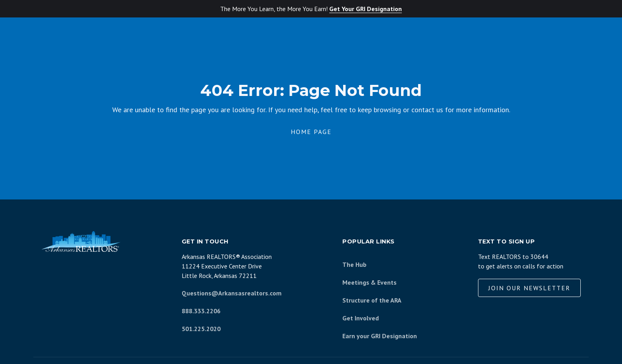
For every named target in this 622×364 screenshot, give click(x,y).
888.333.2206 (201, 311)
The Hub (354, 264)
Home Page (311, 132)
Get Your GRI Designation (366, 9)
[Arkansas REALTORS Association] (81, 241)
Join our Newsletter (529, 288)
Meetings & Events (370, 282)
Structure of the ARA (372, 300)
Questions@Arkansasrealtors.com (232, 293)
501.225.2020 (201, 329)
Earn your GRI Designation (380, 336)
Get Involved (361, 318)
